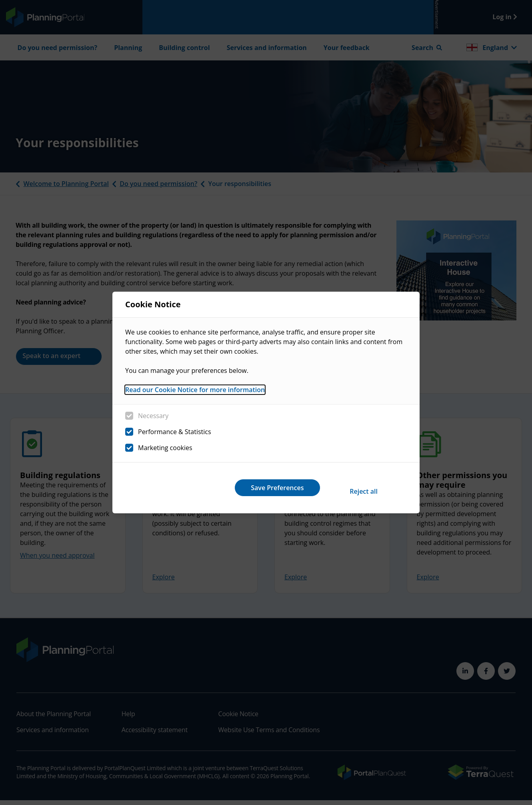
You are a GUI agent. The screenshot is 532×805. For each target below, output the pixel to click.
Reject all (253, 488)
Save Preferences (357, 488)
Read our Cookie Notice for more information (195, 394)
